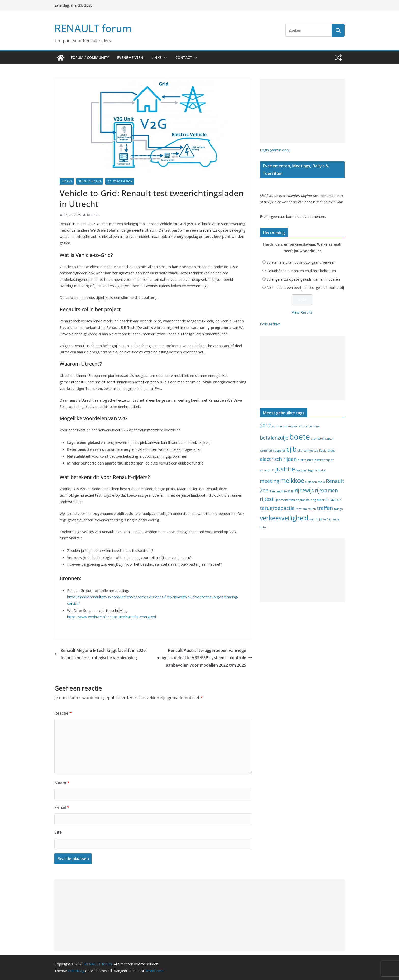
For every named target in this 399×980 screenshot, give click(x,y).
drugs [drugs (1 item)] (331, 451)
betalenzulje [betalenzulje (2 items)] (274, 438)
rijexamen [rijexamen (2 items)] (326, 491)
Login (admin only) (275, 150)
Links (156, 57)
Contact (184, 57)
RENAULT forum (93, 28)
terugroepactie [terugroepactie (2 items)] (277, 508)
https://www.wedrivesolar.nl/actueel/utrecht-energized (112, 617)
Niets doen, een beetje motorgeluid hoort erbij (305, 288)
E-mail (62, 807)
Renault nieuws (90, 181)
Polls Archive (270, 324)
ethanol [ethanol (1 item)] (265, 470)
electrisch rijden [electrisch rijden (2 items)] (278, 459)
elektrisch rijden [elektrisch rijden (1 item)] (323, 460)
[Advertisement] (302, 111)
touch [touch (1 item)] (312, 509)
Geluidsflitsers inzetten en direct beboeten (301, 271)
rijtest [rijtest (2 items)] (267, 499)
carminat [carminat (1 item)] (266, 451)
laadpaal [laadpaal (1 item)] (302, 470)
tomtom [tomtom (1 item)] (301, 509)
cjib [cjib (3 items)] (291, 449)
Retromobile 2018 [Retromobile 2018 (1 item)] (282, 491)
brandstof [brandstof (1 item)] (317, 439)
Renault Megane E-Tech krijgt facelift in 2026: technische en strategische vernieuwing (101, 654)
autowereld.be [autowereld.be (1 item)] (297, 426)
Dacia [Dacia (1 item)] (323, 451)
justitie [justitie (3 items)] (285, 469)
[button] (164, 58)
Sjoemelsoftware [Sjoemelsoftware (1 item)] (286, 500)
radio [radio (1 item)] (321, 482)
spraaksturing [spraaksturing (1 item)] (307, 500)
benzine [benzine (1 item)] (314, 426)
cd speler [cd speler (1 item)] (279, 451)
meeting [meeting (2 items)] (269, 481)
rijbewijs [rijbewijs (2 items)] (304, 491)
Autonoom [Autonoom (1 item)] (279, 426)
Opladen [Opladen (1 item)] (311, 482)
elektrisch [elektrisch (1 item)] (304, 460)
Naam (62, 783)
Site (58, 832)
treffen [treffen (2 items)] (325, 508)
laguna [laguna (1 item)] (312, 470)
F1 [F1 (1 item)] (273, 470)
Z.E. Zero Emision (120, 181)
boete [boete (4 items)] (300, 437)
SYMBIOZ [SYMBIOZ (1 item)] (335, 500)
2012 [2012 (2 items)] (265, 426)
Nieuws (67, 181)
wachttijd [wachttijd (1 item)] (316, 519)
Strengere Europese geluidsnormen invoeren (303, 279)
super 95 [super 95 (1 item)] (323, 500)
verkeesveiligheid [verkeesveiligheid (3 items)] (284, 518)
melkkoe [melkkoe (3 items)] (292, 480)
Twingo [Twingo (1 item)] (338, 509)
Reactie (63, 713)
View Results (302, 312)
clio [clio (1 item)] (300, 451)
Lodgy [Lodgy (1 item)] (322, 470)
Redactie (93, 215)
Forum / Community (90, 57)
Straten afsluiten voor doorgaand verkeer (301, 262)
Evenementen (130, 57)
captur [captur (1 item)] (329, 439)
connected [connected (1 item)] (311, 451)
